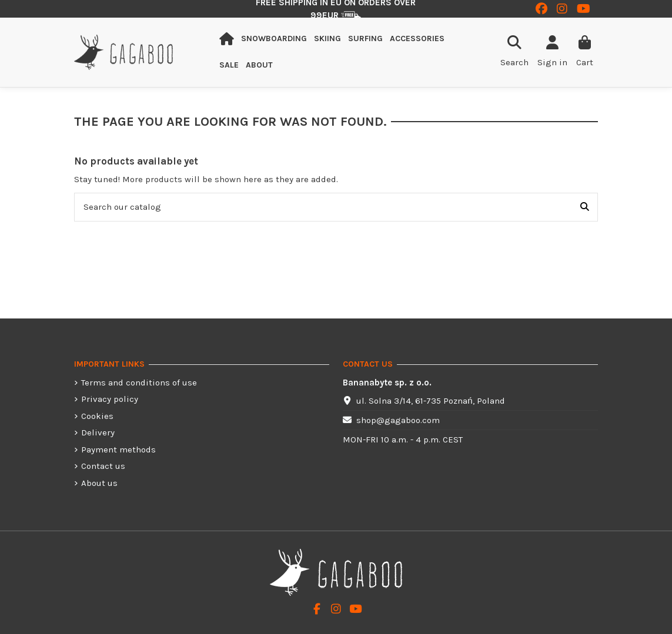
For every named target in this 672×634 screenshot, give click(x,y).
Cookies (97, 416)
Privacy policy (110, 399)
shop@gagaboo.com (398, 420)
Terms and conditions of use (139, 383)
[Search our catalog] (585, 207)
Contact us (103, 466)
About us (99, 483)
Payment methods (118, 449)
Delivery (98, 432)
